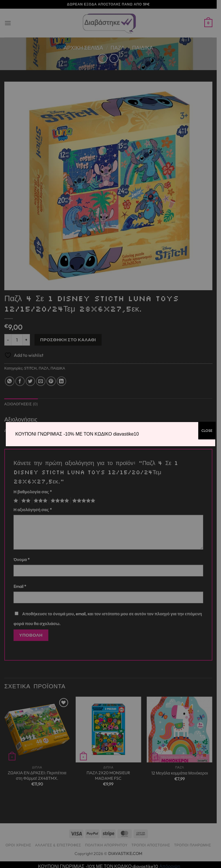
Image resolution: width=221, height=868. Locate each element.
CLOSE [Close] (207, 431)
